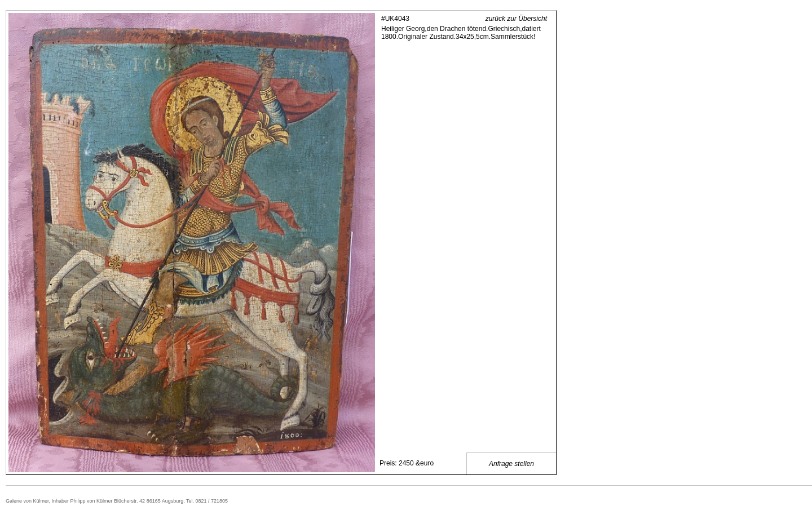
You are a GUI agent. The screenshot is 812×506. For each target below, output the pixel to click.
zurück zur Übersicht (516, 19)
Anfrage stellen (511, 464)
